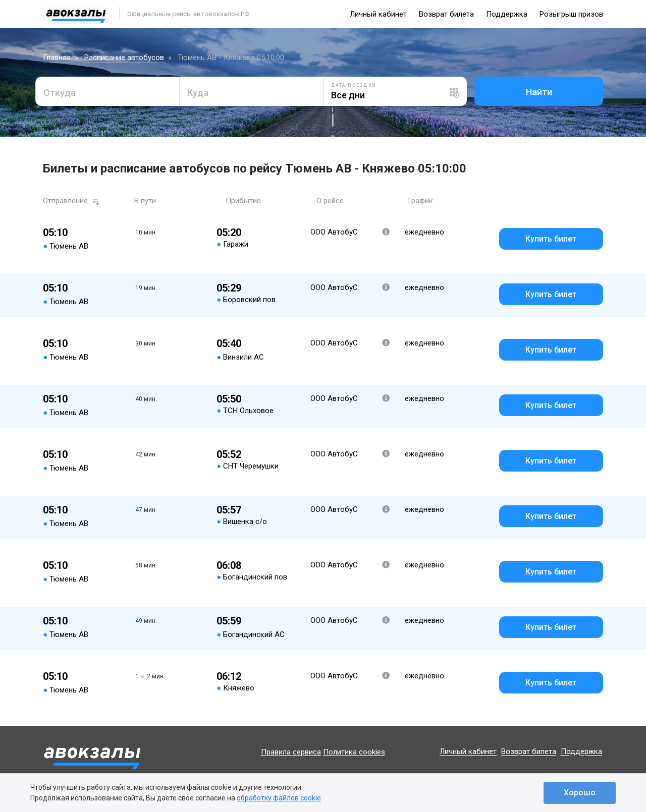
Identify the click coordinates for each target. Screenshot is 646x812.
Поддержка (507, 14)
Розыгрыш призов (571, 14)
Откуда (60, 93)
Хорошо (580, 793)
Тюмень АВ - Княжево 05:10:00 (231, 57)
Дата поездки (354, 85)
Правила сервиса (291, 752)
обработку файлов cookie (279, 798)
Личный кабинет (378, 14)
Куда (198, 93)
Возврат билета (446, 14)
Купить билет (551, 239)
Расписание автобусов (124, 57)
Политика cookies (354, 752)
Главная (57, 57)
